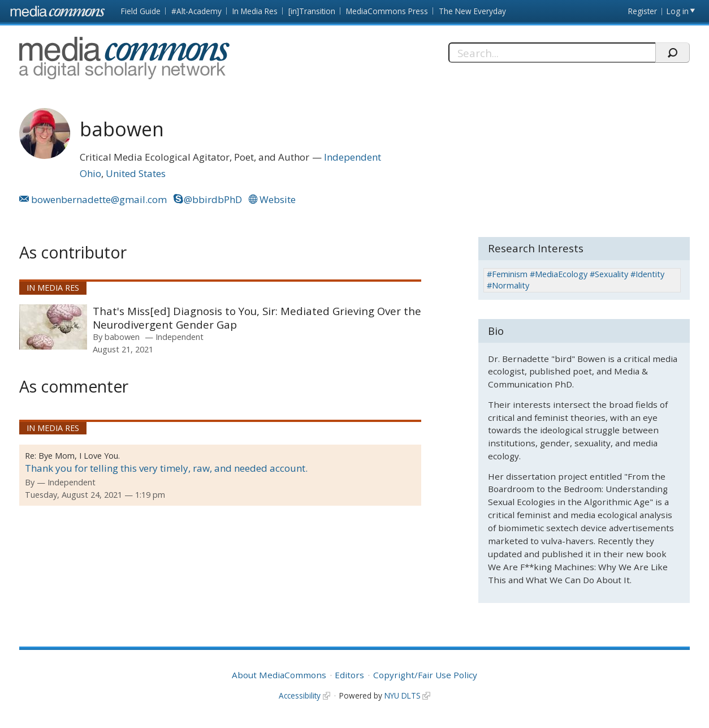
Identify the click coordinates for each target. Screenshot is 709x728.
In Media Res (255, 11)
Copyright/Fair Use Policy (425, 675)
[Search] (552, 53)
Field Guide (141, 11)
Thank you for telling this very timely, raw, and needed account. (166, 468)
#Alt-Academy (196, 11)
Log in (678, 11)
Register (643, 11)
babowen (122, 337)
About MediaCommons (279, 675)
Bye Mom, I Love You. (79, 456)
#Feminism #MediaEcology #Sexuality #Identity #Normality (576, 280)
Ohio (90, 173)
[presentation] (53, 327)
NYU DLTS (403, 695)
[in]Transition (312, 11)
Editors (349, 675)
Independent (353, 157)
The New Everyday (472, 11)
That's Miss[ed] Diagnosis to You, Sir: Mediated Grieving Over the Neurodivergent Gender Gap (257, 318)
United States (136, 173)
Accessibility (300, 695)
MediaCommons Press (387, 11)
